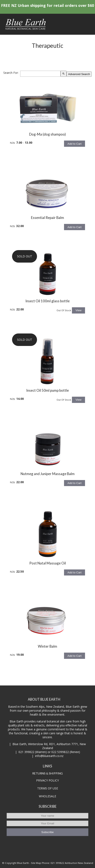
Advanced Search (79, 74)
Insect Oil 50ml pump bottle (47, 390)
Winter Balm (47, 646)
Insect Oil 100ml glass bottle (47, 301)
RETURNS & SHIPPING (47, 773)
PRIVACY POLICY (47, 780)
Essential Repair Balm (47, 218)
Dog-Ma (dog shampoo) (47, 134)
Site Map (36, 863)
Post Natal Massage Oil (48, 563)
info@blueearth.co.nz (49, 756)
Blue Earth (23, 863)
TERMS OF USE (48, 788)
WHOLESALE (47, 796)
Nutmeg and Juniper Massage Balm (48, 474)
